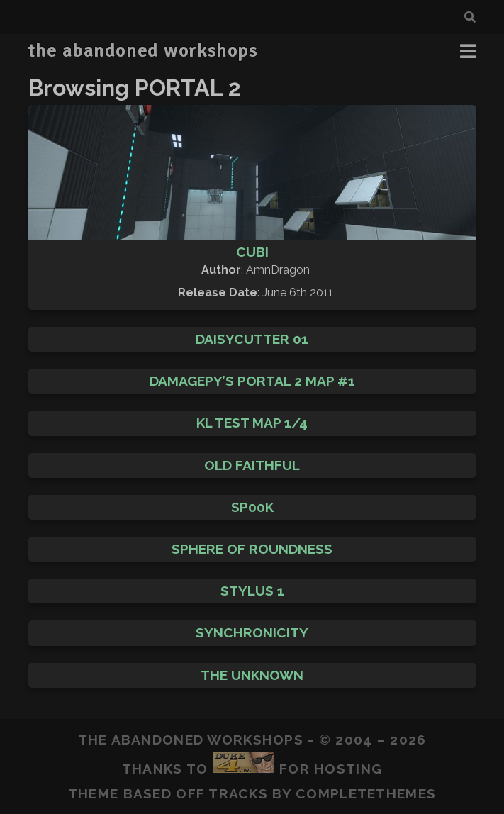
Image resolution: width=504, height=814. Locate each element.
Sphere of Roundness (252, 549)
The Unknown (252, 675)
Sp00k (252, 507)
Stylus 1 (252, 591)
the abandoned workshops (142, 51)
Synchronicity (252, 632)
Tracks (238, 793)
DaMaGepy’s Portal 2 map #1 (252, 381)
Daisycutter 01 (252, 339)
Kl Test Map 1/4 (252, 423)
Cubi (252, 252)
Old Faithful (252, 465)
